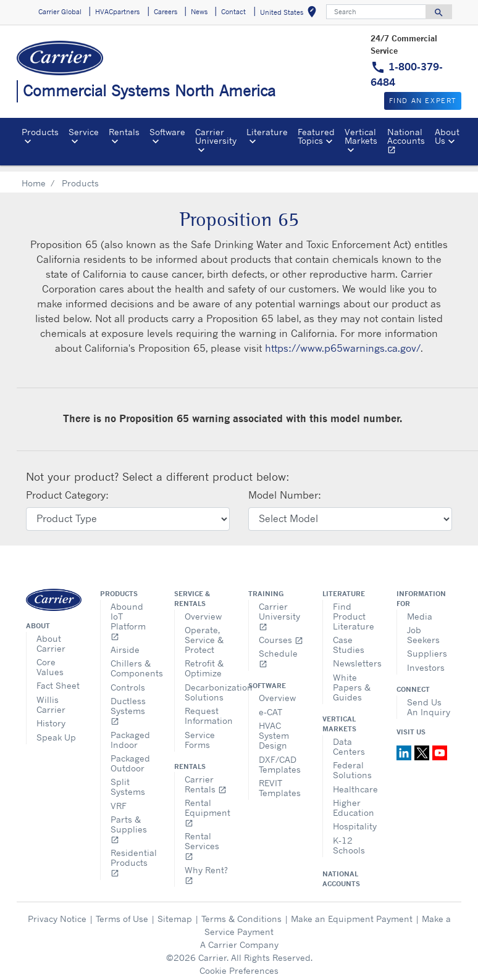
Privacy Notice (57, 912)
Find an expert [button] (423, 101)
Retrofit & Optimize (204, 661)
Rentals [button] (124, 132)
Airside (125, 643)
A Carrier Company (239, 938)
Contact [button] (233, 12)
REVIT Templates (280, 781)
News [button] (199, 12)
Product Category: (67, 488)
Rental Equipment (207, 806)
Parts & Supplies (129, 822)
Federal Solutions (352, 763)
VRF (119, 799)
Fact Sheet (58, 679)
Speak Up (56, 730)
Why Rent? (206, 868)
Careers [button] (166, 12)
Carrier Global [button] (60, 12)
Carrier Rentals (206, 777)
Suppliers (427, 646)
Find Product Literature (354, 609)
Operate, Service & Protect (204, 633)
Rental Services (202, 839)
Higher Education (354, 801)
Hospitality (355, 819)
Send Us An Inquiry (429, 700)
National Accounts (409, 143)
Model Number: (285, 488)
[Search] (376, 12)
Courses (281, 633)
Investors (426, 661)
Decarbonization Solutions (207, 685)
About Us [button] (447, 136)
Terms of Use (122, 912)
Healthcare (355, 782)
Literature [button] (267, 132)
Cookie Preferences (239, 964)
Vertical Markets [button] (361, 136)
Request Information (207, 709)
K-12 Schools (349, 838)
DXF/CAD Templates (280, 758)
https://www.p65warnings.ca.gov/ (343, 341)
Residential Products (133, 856)
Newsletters (355, 656)
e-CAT (270, 705)
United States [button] (291, 14)
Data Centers (349, 740)
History (51, 716)
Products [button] (40, 132)
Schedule (278, 651)
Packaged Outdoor (130, 756)
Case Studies (349, 638)
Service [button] (84, 132)
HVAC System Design (274, 729)
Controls (128, 680)
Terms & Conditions (241, 912)
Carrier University (279, 609)
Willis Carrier (51, 698)
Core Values (50, 660)
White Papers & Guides (352, 680)
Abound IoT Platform (128, 614)
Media (420, 609)
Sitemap (175, 912)
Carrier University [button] (216, 136)
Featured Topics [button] (316, 136)
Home (34, 176)
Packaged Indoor (130, 733)
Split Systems (128, 780)
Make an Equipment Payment (352, 912)
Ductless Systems (128, 704)
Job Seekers (423, 628)
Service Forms (200, 733)
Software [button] (167, 132)
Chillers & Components (133, 661)
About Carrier (51, 637)
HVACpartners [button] (117, 12)
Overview (203, 609)
